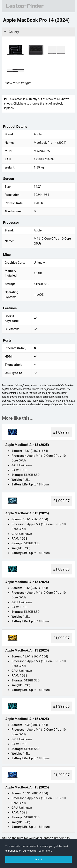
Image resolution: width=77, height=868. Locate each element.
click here (68, 404)
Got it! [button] (38, 859)
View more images (18, 83)
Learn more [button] (45, 851)
